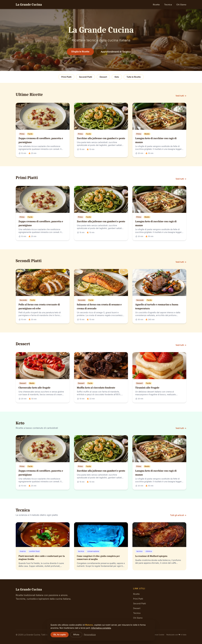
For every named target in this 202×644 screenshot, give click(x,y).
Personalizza (90, 635)
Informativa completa (101, 628)
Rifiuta (76, 635)
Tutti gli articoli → (178, 515)
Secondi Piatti (85, 77)
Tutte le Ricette (134, 77)
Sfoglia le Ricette (80, 52)
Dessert (103, 77)
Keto (117, 77)
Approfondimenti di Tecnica (116, 52)
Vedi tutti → (181, 96)
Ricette (156, 5)
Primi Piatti (66, 77)
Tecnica (168, 5)
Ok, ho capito (60, 635)
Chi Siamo (181, 5)
